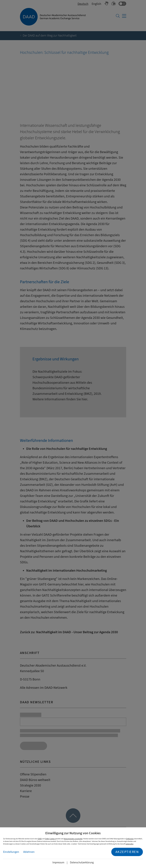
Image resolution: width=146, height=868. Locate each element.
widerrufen (130, 844)
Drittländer (130, 839)
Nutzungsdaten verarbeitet (73, 839)
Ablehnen (29, 852)
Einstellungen (11, 852)
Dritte (47, 839)
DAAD (40, 839)
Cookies (52, 839)
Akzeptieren (127, 852)
